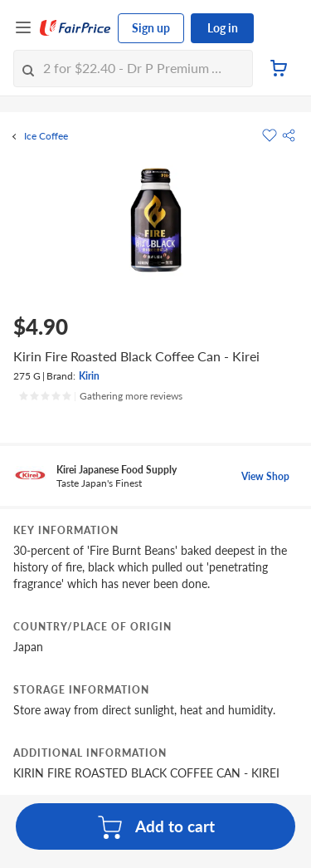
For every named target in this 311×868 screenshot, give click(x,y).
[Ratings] (100, 396)
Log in (223, 28)
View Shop (265, 476)
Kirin (89, 376)
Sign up (151, 28)
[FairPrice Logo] (75, 28)
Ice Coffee (46, 136)
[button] (289, 135)
